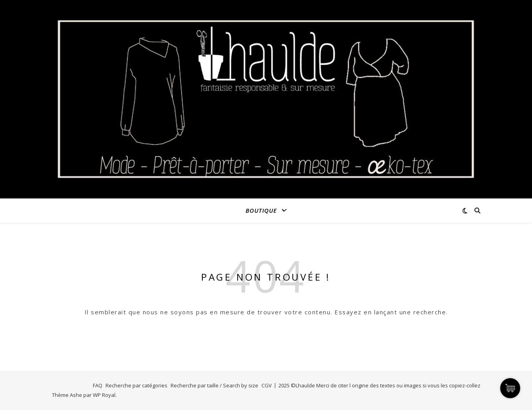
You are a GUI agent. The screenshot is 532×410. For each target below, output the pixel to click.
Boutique (261, 210)
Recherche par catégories (136, 385)
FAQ (98, 385)
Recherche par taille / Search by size (214, 385)
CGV (267, 385)
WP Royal (104, 395)
